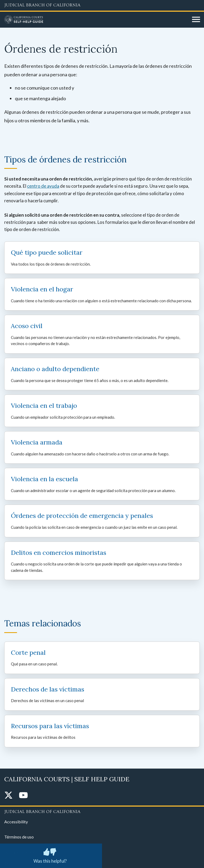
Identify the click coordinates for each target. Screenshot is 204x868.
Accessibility (16, 822)
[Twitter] (8, 796)
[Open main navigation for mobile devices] (196, 20)
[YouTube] (23, 796)
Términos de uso (19, 837)
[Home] (96, 20)
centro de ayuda (43, 186)
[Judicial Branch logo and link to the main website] (102, 5)
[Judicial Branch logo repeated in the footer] (102, 811)
